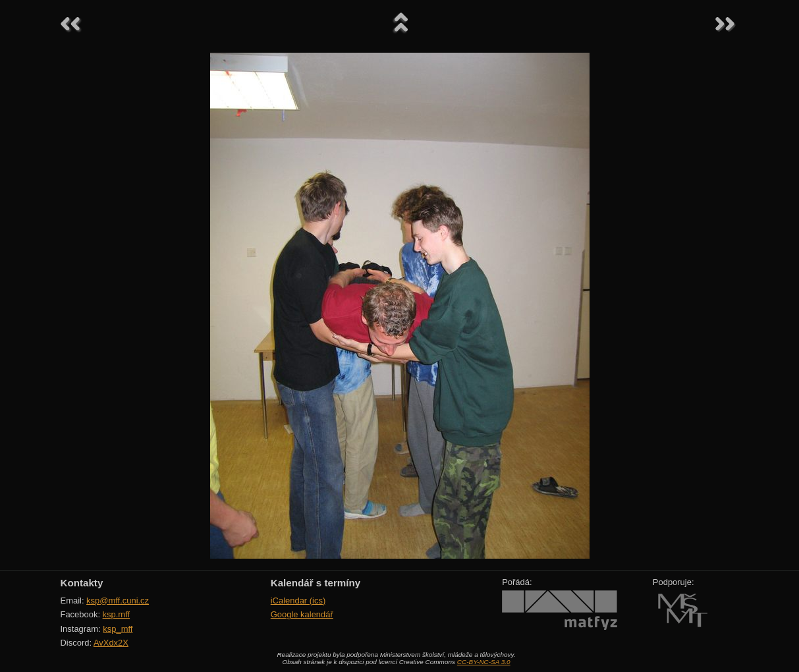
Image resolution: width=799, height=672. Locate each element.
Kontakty (82, 583)
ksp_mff (118, 629)
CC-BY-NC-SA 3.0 (484, 662)
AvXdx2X (111, 643)
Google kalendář (302, 614)
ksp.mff (117, 614)
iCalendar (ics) (298, 601)
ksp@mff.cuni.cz (118, 601)
